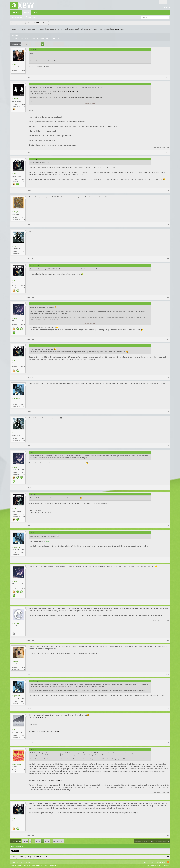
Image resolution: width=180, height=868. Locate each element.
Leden (36, 13)
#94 (168, 602)
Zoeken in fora (19, 17)
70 (24, 770)
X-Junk (15, 730)
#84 (168, 225)
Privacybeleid (165, 865)
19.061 (23, 104)
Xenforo (29, 862)
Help (146, 862)
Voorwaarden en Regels (154, 865)
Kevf (14, 174)
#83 (168, 190)
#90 (168, 446)
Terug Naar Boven (160, 862)
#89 (168, 411)
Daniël (15, 64)
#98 (168, 743)
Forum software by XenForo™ (27, 865)
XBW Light (15, 862)
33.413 (23, 324)
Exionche (47, 38)
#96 (168, 674)
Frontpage (16, 13)
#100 (167, 835)
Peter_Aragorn (18, 212)
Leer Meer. (120, 29)
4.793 (23, 218)
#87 (168, 339)
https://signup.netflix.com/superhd (67, 91)
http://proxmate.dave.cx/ (37, 717)
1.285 (23, 70)
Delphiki (15, 99)
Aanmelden (163, 2)
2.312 (23, 667)
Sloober (15, 661)
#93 (168, 560)
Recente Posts (32, 17)
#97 (168, 709)
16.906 (23, 252)
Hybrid (15, 318)
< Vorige (25, 44)
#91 (168, 488)
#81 (168, 77)
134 (55, 44)
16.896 (23, 179)
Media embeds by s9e (50, 865)
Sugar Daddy (17, 764)
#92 (168, 526)
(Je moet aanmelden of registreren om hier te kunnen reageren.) (152, 841)
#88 (168, 377)
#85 (168, 259)
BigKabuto (16, 399)
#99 (168, 797)
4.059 (23, 736)
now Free (57, 731)
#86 (168, 297)
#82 (168, 152)
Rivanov (15, 246)
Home (151, 862)
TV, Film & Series (27, 38)
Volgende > (60, 44)
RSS (168, 862)
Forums (27, 13)
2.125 (23, 629)
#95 (168, 640)
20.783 (23, 404)
